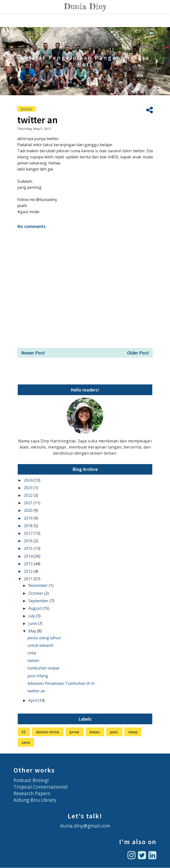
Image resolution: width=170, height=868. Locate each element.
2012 (29, 571)
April (33, 700)
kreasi (95, 732)
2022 (29, 495)
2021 (29, 503)
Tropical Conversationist (41, 787)
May (33, 631)
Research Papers (32, 793)
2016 (29, 541)
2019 (29, 518)
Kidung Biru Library (35, 800)
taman (33, 660)
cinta (32, 653)
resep (133, 732)
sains (26, 742)
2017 (29, 533)
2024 (29, 480)
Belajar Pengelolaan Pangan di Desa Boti (85, 61)
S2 (24, 732)
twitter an (36, 691)
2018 (29, 526)
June (33, 623)
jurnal (26, 109)
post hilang (38, 676)
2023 (29, 488)
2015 (29, 548)
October (36, 593)
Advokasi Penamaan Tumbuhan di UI (61, 683)
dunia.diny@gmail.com (85, 826)
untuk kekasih (40, 645)
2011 (29, 579)
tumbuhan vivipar (44, 668)
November (39, 585)
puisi (114, 732)
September (39, 601)
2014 (29, 556)
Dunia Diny (85, 6)
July (32, 616)
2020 (29, 510)
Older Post (138, 353)
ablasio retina (47, 732)
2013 (29, 564)
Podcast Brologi (31, 780)
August (35, 608)
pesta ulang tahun (44, 638)
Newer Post (33, 353)
